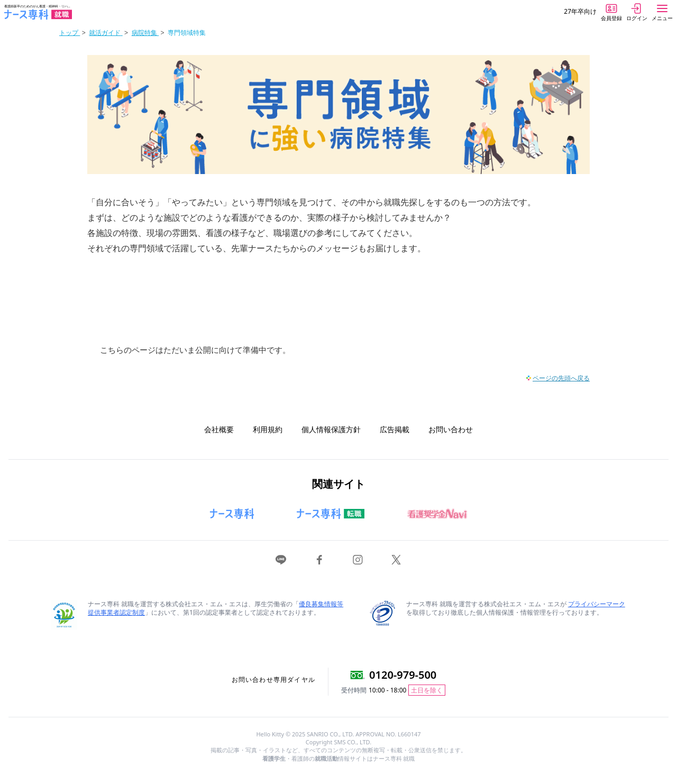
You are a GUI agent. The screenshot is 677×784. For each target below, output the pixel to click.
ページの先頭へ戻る (561, 378)
